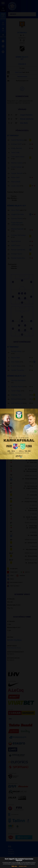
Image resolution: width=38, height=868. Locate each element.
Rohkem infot (23, 866)
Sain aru (14, 866)
